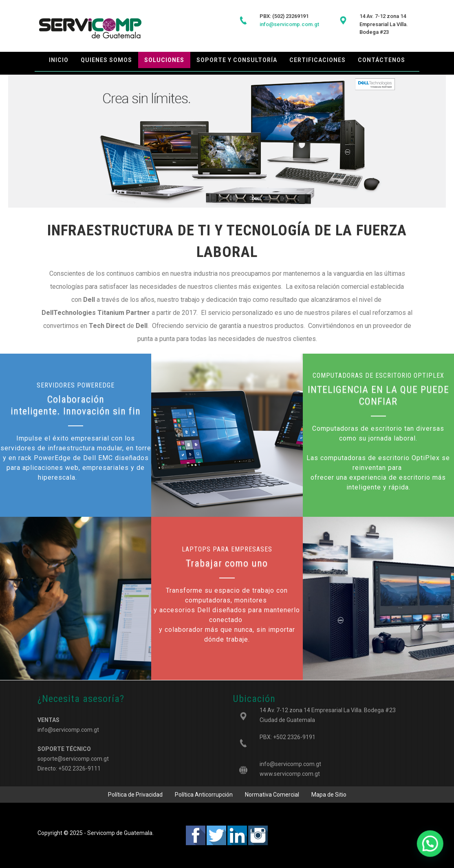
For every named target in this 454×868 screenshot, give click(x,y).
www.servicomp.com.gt (290, 774)
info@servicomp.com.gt (290, 764)
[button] (432, 849)
